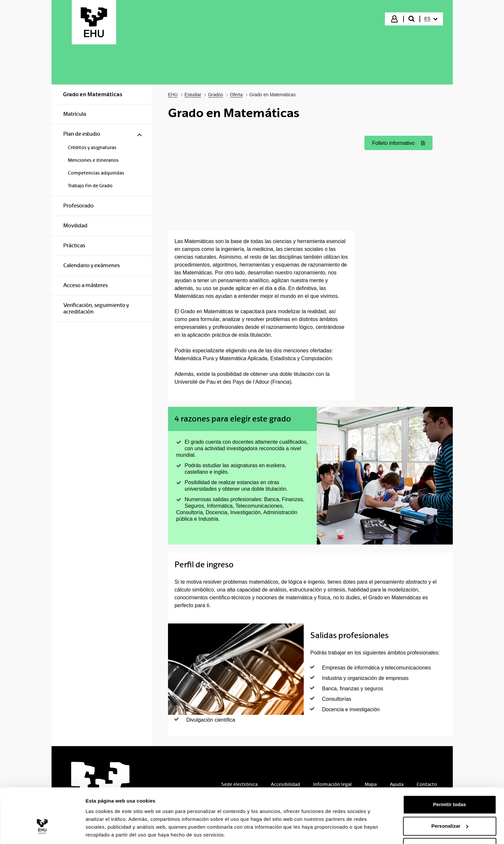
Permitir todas (450, 783)
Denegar (450, 826)
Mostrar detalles (105, 831)
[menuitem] (431, 19)
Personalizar (450, 804)
